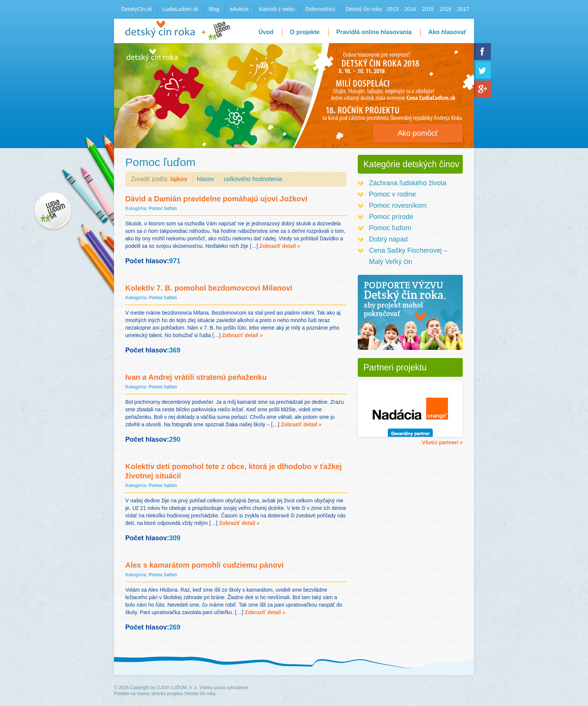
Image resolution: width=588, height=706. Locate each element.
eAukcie (239, 9)
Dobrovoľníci (320, 9)
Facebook (482, 52)
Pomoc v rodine (392, 194)
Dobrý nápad (388, 239)
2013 (392, 9)
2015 (428, 9)
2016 (445, 9)
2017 (463, 9)
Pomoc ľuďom (163, 208)
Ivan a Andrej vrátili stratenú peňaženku (196, 377)
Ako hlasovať (447, 32)
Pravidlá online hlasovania (374, 32)
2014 (410, 9)
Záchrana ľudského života (408, 183)
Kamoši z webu (277, 9)
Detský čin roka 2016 (160, 29)
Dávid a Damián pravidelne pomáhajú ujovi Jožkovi (216, 199)
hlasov (205, 179)
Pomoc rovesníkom (398, 205)
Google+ (482, 89)
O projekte (305, 32)
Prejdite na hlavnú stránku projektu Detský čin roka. (165, 694)
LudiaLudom (219, 31)
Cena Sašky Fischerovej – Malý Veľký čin (408, 256)
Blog (214, 9)
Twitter (482, 70)
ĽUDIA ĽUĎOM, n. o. (177, 688)
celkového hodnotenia (253, 179)
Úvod (266, 32)
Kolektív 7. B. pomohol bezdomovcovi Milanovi (209, 288)
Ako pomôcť (418, 133)
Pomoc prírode (391, 217)
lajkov (179, 179)
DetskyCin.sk (136, 9)
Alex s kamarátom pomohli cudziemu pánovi (204, 565)
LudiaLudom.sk (180, 9)
